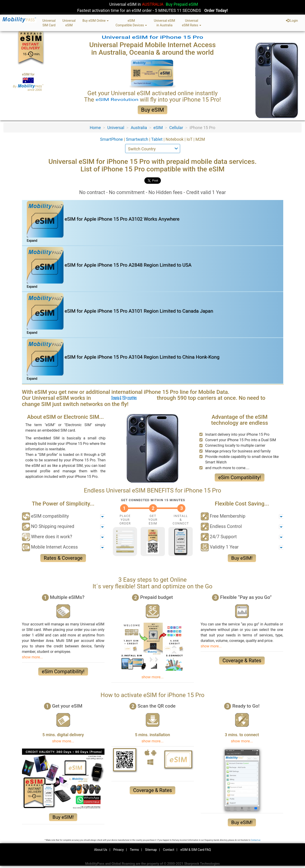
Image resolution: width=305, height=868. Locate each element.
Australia (139, 128)
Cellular (176, 128)
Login (292, 21)
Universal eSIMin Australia (164, 23)
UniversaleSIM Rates (192, 23)
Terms (134, 850)
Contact (169, 850)
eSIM (158, 128)
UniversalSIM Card (49, 23)
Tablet (157, 139)
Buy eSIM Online (96, 21)
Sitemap (151, 850)
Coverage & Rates (242, 661)
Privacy (119, 850)
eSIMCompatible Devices (131, 23)
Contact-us (256, 840)
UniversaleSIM (69, 23)
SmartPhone (112, 139)
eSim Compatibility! (239, 477)
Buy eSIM (153, 110)
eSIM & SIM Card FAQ (196, 850)
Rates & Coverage (63, 558)
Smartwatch (138, 139)
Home (95, 128)
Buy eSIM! (242, 558)
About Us (101, 850)
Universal (116, 128)
